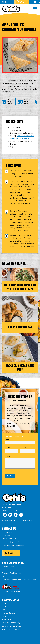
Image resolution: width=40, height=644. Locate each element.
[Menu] (35, 9)
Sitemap (5, 616)
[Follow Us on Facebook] (16, 515)
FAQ (11, 2)
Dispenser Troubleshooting (12, 573)
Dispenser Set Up (9, 570)
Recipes (5, 603)
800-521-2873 (7, 535)
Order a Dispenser (4, 2)
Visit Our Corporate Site (11, 591)
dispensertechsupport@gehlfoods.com (22, 580)
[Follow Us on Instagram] (21, 515)
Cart (4, 610)
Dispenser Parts (8, 567)
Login (4, 607)
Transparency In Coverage (12, 629)
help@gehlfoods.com (15, 542)
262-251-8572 (7, 532)
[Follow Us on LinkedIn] (10, 515)
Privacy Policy (7, 619)
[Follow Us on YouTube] (5, 515)
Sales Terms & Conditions (12, 626)
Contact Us (10, 553)
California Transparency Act (13, 623)
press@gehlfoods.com (15, 545)
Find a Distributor (22, 2)
